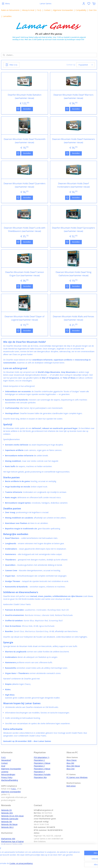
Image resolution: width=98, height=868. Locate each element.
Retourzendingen (8, 774)
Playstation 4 (39, 772)
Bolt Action (71, 786)
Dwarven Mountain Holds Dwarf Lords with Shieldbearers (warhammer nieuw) (25, 229)
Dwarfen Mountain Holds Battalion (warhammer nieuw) (25, 96)
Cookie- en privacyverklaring (41, 863)
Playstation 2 (39, 760)
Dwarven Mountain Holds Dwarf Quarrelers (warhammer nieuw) (24, 185)
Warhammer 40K (8, 839)
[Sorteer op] (86, 65)
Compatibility (81, 10)
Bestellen (27, 109)
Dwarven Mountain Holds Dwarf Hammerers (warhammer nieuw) (73, 141)
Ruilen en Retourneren (10, 10)
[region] (32, 858)
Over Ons (93, 10)
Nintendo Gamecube (10, 819)
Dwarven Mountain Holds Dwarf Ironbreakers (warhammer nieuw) (73, 185)
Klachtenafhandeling (10, 780)
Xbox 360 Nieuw (73, 766)
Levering (5, 772)
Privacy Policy (7, 777)
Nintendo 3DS (7, 813)
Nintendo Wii (6, 822)
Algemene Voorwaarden (63, 10)
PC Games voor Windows (77, 777)
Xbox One (71, 769)
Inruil (3, 766)
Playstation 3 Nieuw (42, 769)
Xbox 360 (70, 763)
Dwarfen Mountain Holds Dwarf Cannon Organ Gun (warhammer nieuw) (25, 274)
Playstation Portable (42, 774)
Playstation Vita (40, 777)
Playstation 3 (39, 766)
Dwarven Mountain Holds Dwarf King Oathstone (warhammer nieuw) (73, 274)
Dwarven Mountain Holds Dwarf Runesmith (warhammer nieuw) (25, 141)
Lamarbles (7, 16)
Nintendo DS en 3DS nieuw (12, 816)
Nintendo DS (6, 810)
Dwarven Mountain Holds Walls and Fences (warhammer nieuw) (73, 318)
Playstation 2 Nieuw (42, 763)
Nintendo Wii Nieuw (9, 824)
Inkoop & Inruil (28, 10)
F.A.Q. (39, 10)
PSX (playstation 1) (42, 757)
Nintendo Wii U (7, 827)
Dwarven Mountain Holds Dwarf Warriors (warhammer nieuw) (73, 96)
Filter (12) (11, 65)
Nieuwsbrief (6, 760)
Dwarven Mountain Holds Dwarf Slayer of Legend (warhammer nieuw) (24, 318)
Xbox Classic (72, 760)
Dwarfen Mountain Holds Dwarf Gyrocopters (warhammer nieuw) (73, 229)
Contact (47, 10)
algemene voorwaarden (11, 792)
